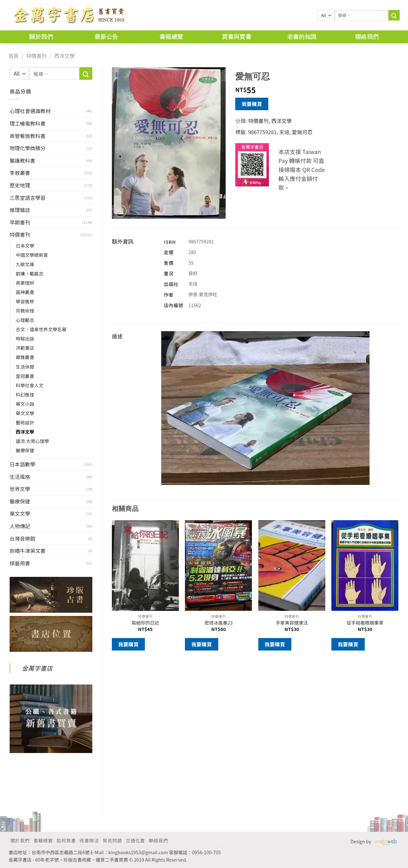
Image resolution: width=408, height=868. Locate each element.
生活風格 (20, 477)
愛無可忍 (302, 132)
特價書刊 (37, 56)
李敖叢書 (20, 173)
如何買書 (66, 840)
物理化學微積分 (28, 148)
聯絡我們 (367, 37)
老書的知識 (302, 37)
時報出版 (25, 338)
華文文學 (25, 413)
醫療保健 (25, 450)
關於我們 (41, 37)
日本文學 (25, 246)
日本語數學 (22, 464)
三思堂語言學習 (28, 198)
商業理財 (25, 283)
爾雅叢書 (25, 357)
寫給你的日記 (145, 623)
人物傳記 (20, 526)
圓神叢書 (25, 292)
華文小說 (25, 404)
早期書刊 (20, 222)
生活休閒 (25, 367)
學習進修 (25, 301)
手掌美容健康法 (292, 623)
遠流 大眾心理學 (32, 441)
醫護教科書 (22, 160)
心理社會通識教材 (30, 111)
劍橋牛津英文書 (28, 551)
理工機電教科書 (28, 123)
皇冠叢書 (25, 376)
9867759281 (262, 132)
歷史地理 (20, 185)
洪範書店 (25, 348)
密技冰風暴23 (219, 623)
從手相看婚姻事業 (365, 623)
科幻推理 (25, 394)
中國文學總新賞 (32, 255)
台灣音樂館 (22, 538)
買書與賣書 (237, 37)
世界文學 (20, 489)
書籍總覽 (171, 37)
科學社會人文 (29, 385)
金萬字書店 (37, 668)
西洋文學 (64, 56)
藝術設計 (25, 422)
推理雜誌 (20, 210)
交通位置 (135, 840)
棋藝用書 (20, 563)
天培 (284, 132)
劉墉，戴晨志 (29, 273)
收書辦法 (89, 840)
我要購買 (252, 104)
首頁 (14, 56)
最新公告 (106, 37)
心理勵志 (25, 320)
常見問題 (112, 840)
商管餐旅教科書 (28, 136)
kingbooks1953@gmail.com (138, 852)
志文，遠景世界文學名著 (41, 329)
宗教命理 (25, 311)
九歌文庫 (25, 264)
